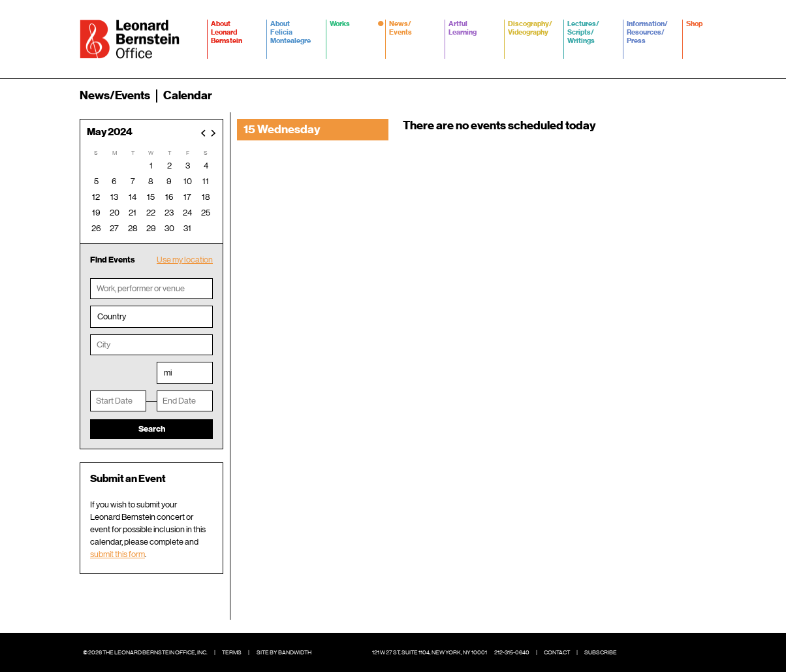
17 (187, 197)
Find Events (113, 260)
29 (151, 228)
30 (169, 228)
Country (112, 316)
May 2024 (110, 132)
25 (206, 213)
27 (114, 228)
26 (96, 228)
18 (206, 197)
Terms (232, 652)
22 (151, 213)
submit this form (118, 554)
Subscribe (601, 652)
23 (169, 213)
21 (133, 213)
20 (115, 213)
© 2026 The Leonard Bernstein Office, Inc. (145, 652)
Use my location (185, 260)
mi (168, 373)
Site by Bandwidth (284, 652)
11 (206, 181)
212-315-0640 (512, 652)
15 (151, 197)
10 (188, 181)
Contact (557, 652)
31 (187, 228)
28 (133, 228)
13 (114, 197)
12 (96, 197)
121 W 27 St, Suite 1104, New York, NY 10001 (430, 652)
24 (187, 213)
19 (96, 213)
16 (169, 197)
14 (133, 197)
